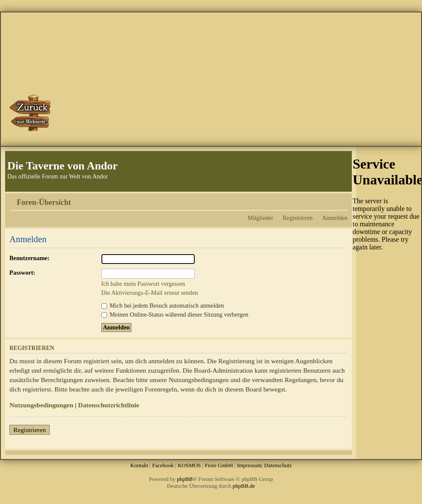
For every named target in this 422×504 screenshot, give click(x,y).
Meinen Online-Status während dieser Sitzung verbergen (175, 314)
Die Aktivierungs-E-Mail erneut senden (150, 293)
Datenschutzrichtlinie (108, 405)
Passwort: (22, 273)
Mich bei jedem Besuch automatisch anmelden (163, 305)
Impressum (250, 465)
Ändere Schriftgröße (341, 199)
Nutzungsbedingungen (41, 405)
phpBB (185, 479)
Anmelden (335, 218)
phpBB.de (244, 486)
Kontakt (139, 465)
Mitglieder (260, 218)
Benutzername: (30, 258)
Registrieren (298, 218)
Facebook (163, 465)
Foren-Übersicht (44, 202)
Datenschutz (278, 465)
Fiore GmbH (219, 465)
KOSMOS (189, 465)
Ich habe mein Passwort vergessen (143, 284)
